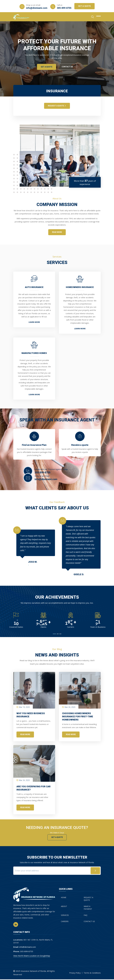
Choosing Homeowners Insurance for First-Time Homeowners (78, 717)
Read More (25, 735)
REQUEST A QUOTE (57, 106)
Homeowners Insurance (80, 287)
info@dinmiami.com (37, 8)
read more (57, 232)
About (64, 907)
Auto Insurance (34, 287)
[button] (54, 635)
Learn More (34, 322)
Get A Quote (85, 6)
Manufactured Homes (34, 353)
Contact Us (68, 67)
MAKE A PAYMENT (88, 908)
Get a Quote (57, 838)
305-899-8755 (64, 8)
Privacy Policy (74, 973)
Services (65, 916)
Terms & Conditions (92, 973)
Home (64, 898)
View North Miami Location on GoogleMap (32, 956)
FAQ (86, 916)
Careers (65, 922)
